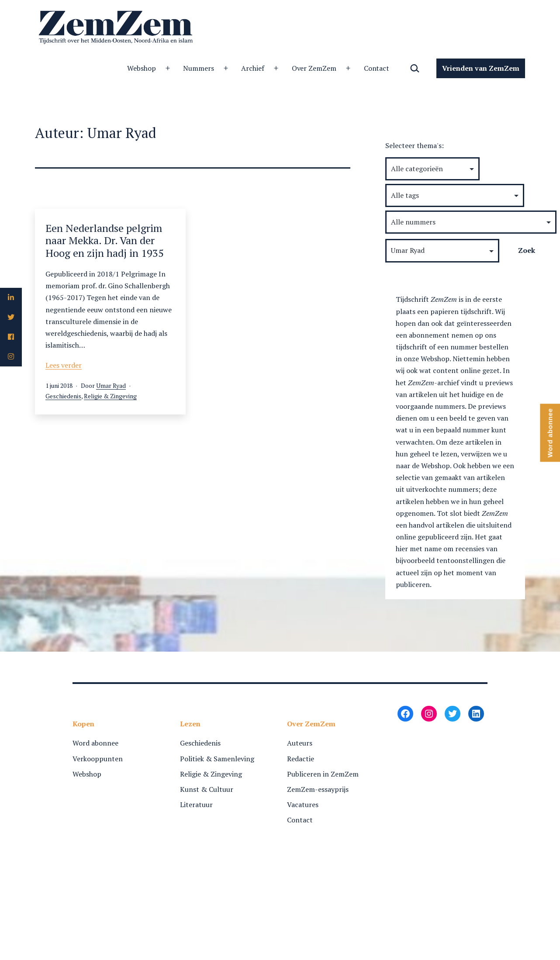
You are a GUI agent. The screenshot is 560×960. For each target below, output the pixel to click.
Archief (253, 68)
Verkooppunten (98, 759)
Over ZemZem (314, 68)
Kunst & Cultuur (207, 789)
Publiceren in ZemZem (323, 774)
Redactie (301, 759)
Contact (377, 68)
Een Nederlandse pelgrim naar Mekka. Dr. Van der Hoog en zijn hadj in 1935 (105, 241)
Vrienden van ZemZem (481, 68)
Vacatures (303, 805)
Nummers (199, 68)
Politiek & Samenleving (217, 759)
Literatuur (196, 805)
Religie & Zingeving (110, 396)
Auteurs (300, 743)
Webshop (142, 68)
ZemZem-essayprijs (318, 789)
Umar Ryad (111, 385)
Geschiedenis (63, 396)
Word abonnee (95, 743)
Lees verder (64, 365)
